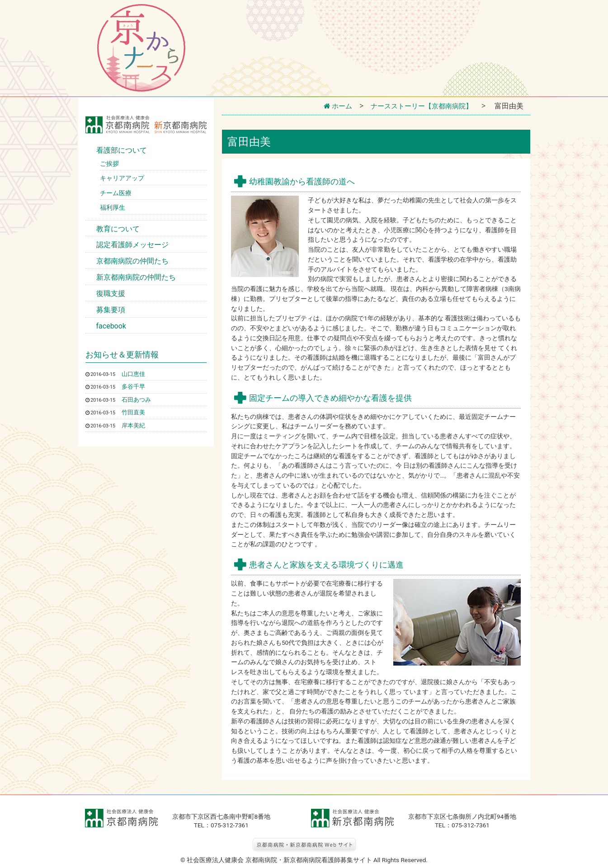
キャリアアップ (122, 178)
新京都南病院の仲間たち (136, 277)
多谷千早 (134, 386)
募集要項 (111, 310)
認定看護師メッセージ (132, 245)
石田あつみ (137, 399)
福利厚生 (113, 207)
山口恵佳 (134, 374)
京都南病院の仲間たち (132, 261)
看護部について (122, 150)
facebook (111, 326)
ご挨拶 (109, 164)
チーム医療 (116, 193)
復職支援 (111, 293)
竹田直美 (134, 412)
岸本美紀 (134, 425)
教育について (118, 229)
